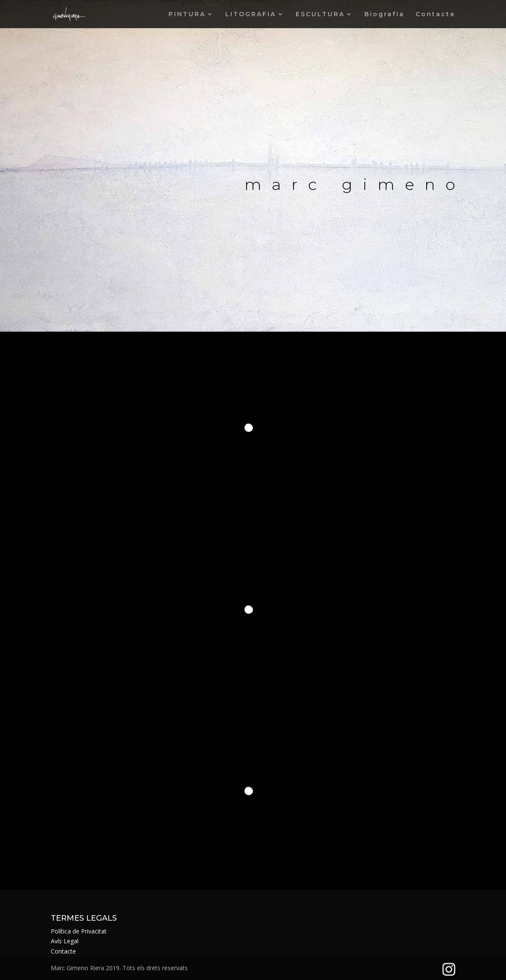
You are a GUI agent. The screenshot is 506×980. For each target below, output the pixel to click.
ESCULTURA (320, 15)
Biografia (384, 15)
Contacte (435, 15)
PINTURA (187, 15)
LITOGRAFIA (251, 15)
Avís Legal (65, 941)
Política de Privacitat (79, 931)
